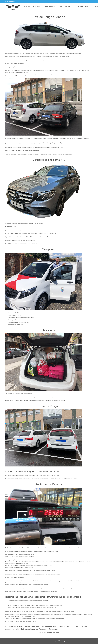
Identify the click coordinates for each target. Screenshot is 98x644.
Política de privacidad (55, 641)
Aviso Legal (63, 641)
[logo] (13, 7)
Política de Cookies (70, 641)
